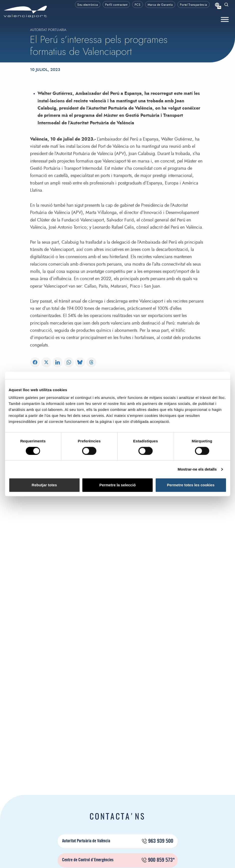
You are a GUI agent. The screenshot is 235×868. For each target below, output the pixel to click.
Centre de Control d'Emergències (118, 860)
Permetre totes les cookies (191, 485)
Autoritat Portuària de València (118, 841)
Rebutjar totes (44, 485)
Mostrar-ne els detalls (197, 469)
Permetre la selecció (117, 485)
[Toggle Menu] (225, 20)
